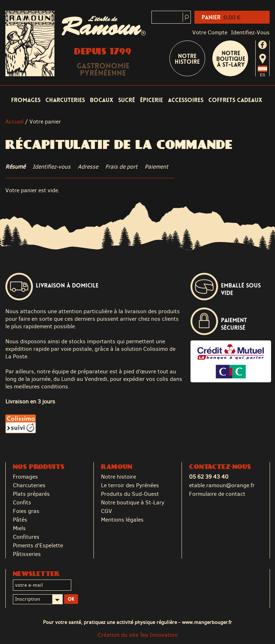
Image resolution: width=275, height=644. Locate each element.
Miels (19, 528)
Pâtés (20, 520)
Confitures (26, 537)
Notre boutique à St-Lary (231, 59)
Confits (22, 502)
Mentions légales (122, 520)
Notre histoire (119, 477)
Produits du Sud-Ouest (130, 494)
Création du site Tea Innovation (138, 635)
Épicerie (151, 100)
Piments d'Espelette (38, 545)
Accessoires (186, 100)
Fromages (26, 100)
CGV (107, 511)
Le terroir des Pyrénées (130, 485)
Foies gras (26, 511)
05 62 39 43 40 (209, 477)
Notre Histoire (187, 59)
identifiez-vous (250, 32)
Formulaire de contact (217, 494)
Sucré (127, 100)
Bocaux (102, 100)
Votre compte (210, 32)
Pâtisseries (27, 554)
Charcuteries (65, 100)
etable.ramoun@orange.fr (222, 485)
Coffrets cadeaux (235, 100)
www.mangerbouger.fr (207, 622)
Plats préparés (31, 494)
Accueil (15, 122)
